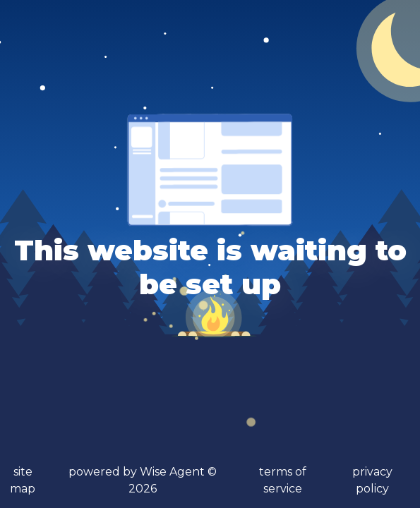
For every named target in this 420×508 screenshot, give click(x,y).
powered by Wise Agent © (143, 480)
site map (23, 480)
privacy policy (372, 480)
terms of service (283, 480)
